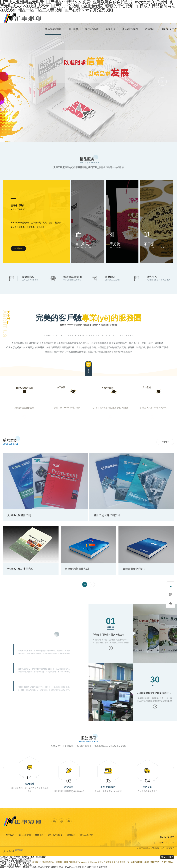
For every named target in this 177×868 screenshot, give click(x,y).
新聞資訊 (39, 835)
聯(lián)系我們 (86, 835)
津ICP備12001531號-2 (141, 862)
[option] (89, 516)
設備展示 (71, 835)
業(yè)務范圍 (25, 835)
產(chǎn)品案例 (55, 835)
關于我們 (10, 835)
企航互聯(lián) (168, 862)
